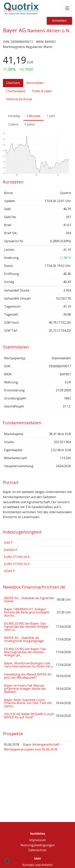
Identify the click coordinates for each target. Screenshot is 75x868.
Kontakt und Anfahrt (37, 865)
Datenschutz (37, 850)
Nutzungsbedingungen (38, 845)
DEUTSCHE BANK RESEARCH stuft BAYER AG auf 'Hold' (29, 716)
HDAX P (9, 571)
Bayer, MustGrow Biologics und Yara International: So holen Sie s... (29, 665)
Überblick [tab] (13, 83)
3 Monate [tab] (34, 116)
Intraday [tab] (14, 116)
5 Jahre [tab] (30, 124)
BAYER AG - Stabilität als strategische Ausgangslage (24, 639)
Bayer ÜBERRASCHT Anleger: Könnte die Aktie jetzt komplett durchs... (27, 612)
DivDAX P (11, 550)
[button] (7, 861)
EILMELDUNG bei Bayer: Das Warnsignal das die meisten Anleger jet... (25, 652)
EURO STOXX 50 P (17, 564)
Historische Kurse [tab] (19, 99)
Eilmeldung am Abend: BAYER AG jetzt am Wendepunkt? (28, 676)
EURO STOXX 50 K (17, 557)
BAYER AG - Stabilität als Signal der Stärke (29, 600)
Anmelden (59, 21)
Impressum (37, 840)
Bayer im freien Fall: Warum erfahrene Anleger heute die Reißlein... (25, 689)
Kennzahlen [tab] (35, 83)
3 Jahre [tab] (13, 124)
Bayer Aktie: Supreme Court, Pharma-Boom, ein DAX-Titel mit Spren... (28, 703)
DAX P (8, 543)
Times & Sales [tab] (42, 91)
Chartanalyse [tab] (16, 91)
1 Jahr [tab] (51, 116)
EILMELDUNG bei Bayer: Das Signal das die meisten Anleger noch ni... (26, 627)
